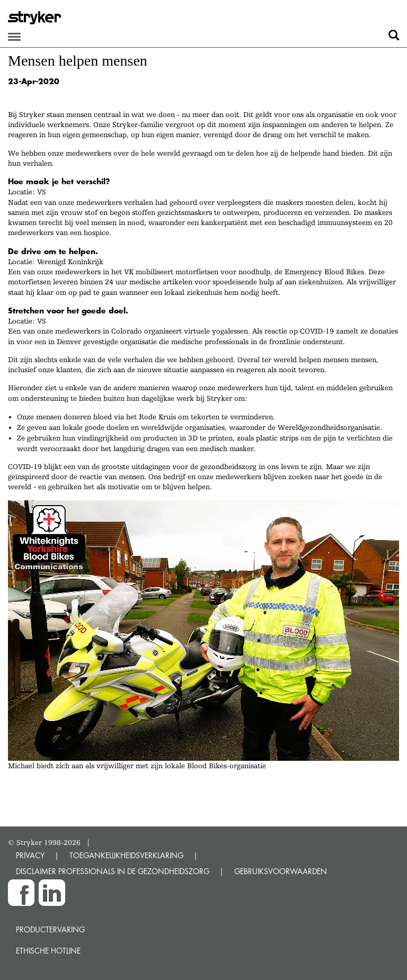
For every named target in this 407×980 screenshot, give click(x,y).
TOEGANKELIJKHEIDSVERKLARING (126, 855)
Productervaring (50, 929)
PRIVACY (30, 855)
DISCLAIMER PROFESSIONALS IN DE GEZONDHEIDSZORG (113, 871)
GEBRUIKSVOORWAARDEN (281, 871)
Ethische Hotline (48, 951)
